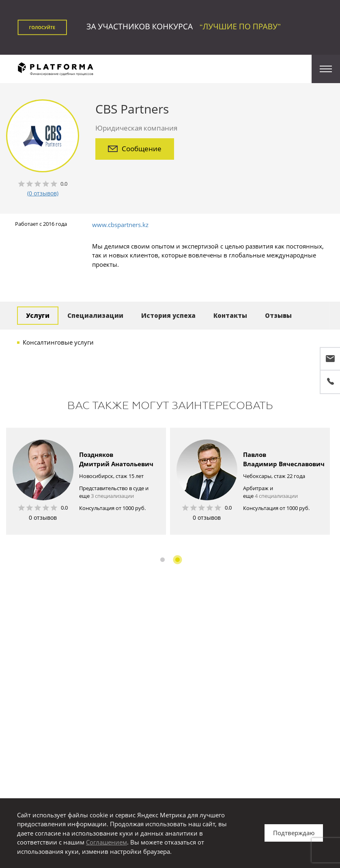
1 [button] (162, 560)
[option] (86, 481)
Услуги (38, 315)
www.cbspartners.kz (120, 225)
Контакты (230, 315)
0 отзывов (43, 518)
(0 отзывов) (43, 193)
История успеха (168, 315)
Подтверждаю (294, 833)
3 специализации (112, 496)
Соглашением (107, 842)
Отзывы (278, 315)
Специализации (95, 315)
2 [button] (178, 560)
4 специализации (276, 496)
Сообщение (135, 149)
